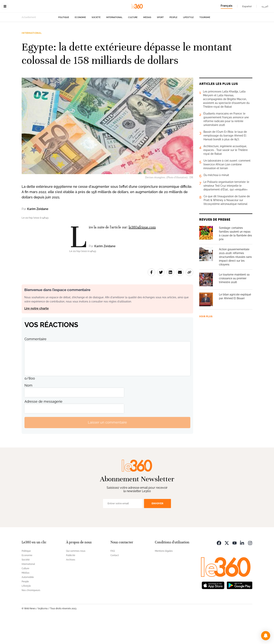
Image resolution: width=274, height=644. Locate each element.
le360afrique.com (142, 251)
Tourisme (205, 41)
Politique (64, 41)
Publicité (71, 579)
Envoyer (157, 527)
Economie (80, 41)
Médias (147, 41)
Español (247, 6)
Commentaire (35, 363)
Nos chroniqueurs (31, 614)
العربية (265, 6)
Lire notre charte (37, 332)
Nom (28, 409)
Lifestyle (188, 41)
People (173, 41)
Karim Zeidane (38, 233)
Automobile (28, 601)
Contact (115, 579)
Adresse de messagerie (43, 425)
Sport (160, 41)
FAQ (113, 575)
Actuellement (29, 41)
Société (96, 41)
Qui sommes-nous (76, 575)
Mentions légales (164, 575)
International (114, 41)
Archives (71, 584)
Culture (133, 41)
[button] (266, 636)
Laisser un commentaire (107, 446)
